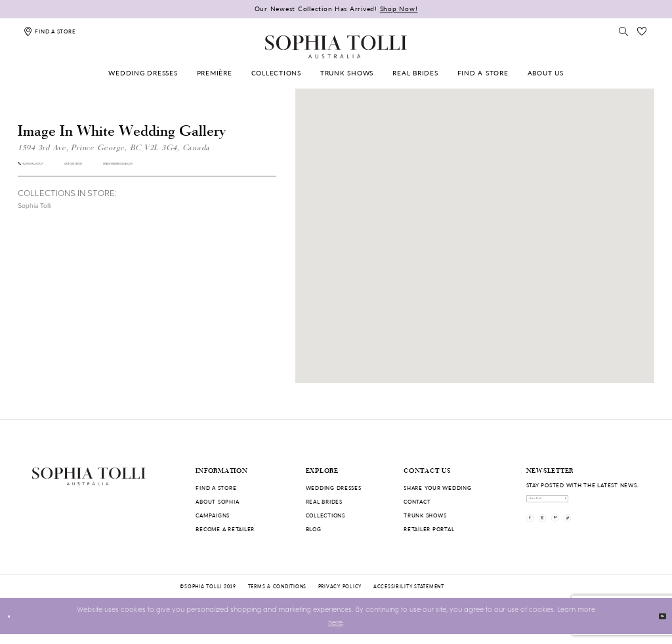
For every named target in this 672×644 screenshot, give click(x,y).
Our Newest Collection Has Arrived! (336, 9)
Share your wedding (437, 488)
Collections (325, 515)
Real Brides (324, 501)
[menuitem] (143, 73)
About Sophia (217, 501)
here (335, 632)
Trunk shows (425, 515)
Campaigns (213, 515)
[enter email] (584, 504)
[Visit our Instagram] (561, 536)
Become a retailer (225, 529)
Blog (314, 529)
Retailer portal (429, 529)
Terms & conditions (277, 596)
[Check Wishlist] (642, 31)
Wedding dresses (334, 488)
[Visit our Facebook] (536, 536)
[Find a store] (50, 31)
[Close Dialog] (14, 626)
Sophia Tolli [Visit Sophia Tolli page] (34, 213)
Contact (417, 501)
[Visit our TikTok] (613, 536)
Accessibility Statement (409, 596)
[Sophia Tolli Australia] (336, 47)
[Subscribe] (632, 504)
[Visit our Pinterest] (587, 536)
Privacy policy (340, 596)
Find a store (216, 488)
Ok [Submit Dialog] (656, 625)
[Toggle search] (623, 31)
